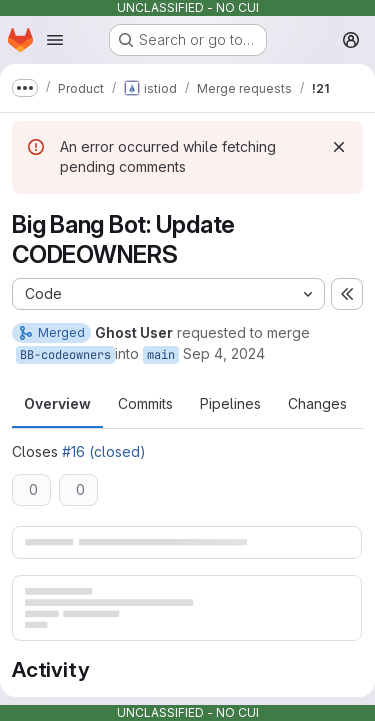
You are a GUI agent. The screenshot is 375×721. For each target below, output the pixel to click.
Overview (57, 403)
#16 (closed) (104, 451)
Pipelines (230, 403)
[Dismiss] (339, 147)
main (161, 355)
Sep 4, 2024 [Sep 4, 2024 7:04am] (224, 353)
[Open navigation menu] (55, 40)
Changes (317, 403)
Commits (145, 403)
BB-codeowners (65, 355)
